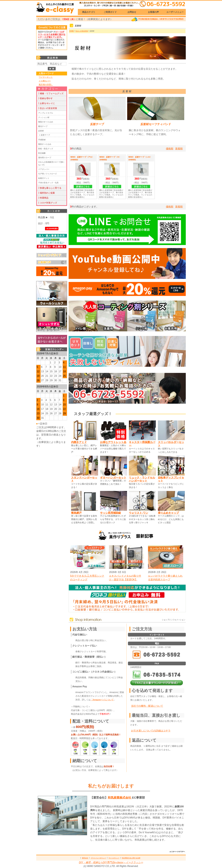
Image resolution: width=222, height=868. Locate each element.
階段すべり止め (45, 144)
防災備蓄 (42, 153)
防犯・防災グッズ (46, 149)
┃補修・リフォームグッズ (51, 93)
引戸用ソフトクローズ (47, 174)
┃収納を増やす (45, 98)
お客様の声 (153, 12)
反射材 (41, 131)
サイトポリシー (114, 858)
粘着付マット (44, 178)
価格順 (170, 149)
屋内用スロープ (45, 158)
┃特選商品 (43, 198)
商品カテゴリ (89, 12)
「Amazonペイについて (102, 700)
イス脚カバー (45, 81)
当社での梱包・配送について (147, 706)
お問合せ (132, 12)
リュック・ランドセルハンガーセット (142, 479)
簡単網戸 (76, 513)
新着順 (179, 149)
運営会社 (85, 858)
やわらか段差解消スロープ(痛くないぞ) (51, 163)
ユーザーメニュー (175, 12)
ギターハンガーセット (113, 478)
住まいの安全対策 (82, 31)
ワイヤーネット (46, 77)
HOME (72, 31)
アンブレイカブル (46, 113)
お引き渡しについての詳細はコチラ (151, 731)
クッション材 (44, 117)
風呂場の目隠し (46, 85)
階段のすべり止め (46, 122)
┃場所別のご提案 (46, 193)
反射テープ (45, 135)
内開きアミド (79, 442)
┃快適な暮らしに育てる (49, 188)
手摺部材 (42, 140)
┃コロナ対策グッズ (47, 203)
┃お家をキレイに (46, 103)
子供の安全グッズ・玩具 (48, 183)
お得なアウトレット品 (113, 442)
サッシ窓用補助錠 (111, 513)
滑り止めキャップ (168, 513)
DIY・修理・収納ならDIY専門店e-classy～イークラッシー (111, 862)
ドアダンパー (44, 169)
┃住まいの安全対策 (47, 108)
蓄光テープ (43, 126)
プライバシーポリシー (98, 858)
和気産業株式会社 (120, 798)
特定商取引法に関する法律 (131, 858)
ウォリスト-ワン (139, 513)
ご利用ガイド (110, 12)
